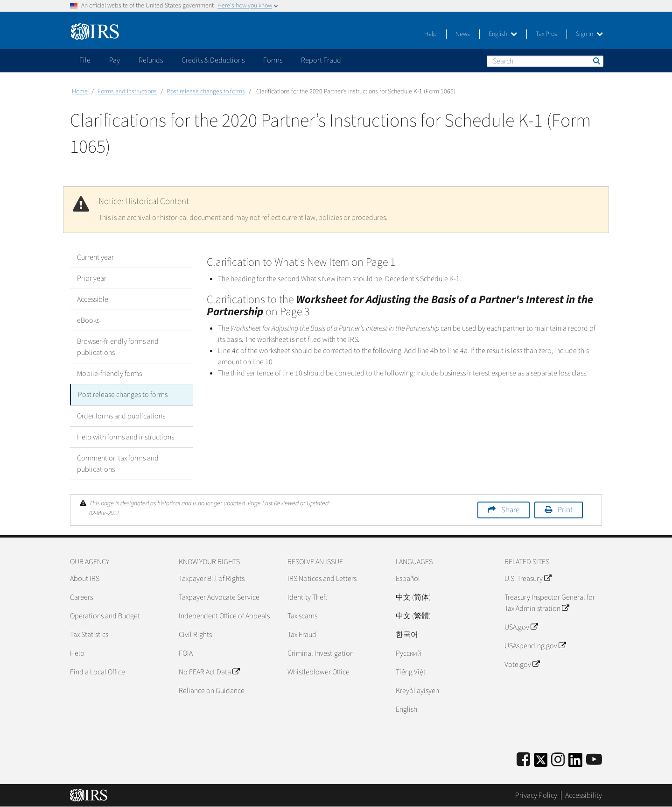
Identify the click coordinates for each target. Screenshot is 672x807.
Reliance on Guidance (212, 690)
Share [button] (510, 510)
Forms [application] (273, 60)
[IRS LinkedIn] (575, 762)
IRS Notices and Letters (322, 578)
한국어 (407, 634)
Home (80, 92)
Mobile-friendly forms (109, 374)
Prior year (92, 278)
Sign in (589, 34)
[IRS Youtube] (594, 760)
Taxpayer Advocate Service (219, 597)
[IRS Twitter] (541, 762)
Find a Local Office (98, 672)
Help (430, 34)
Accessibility (584, 795)
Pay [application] (115, 60)
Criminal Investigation (321, 653)
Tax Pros (546, 34)
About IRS (85, 578)
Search (596, 61)
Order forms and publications (121, 416)
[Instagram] (558, 760)
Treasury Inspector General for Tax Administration (550, 602)
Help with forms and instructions (126, 437)
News (463, 34)
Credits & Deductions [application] (213, 60)
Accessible (93, 299)
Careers (81, 597)
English (503, 34)
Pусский (409, 653)
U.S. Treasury (528, 578)
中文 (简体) (413, 597)
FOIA (186, 653)
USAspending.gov (535, 645)
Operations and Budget (105, 616)
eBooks (88, 320)
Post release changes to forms (206, 92)
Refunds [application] (151, 60)
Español (408, 578)
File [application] (85, 60)
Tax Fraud (302, 634)
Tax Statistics (89, 634)
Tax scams (302, 616)
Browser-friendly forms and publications (118, 347)
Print (565, 510)
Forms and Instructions (127, 92)
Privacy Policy (536, 795)
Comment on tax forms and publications (118, 463)
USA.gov (521, 627)
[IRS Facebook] (523, 760)
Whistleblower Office (318, 672)
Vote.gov (522, 664)
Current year (95, 257)
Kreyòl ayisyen (417, 690)
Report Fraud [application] (321, 60)
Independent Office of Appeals (224, 616)
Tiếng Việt (411, 672)
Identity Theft (307, 597)
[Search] (545, 61)
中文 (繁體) (413, 616)
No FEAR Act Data (209, 672)
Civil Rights (195, 634)
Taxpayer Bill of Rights (212, 578)
